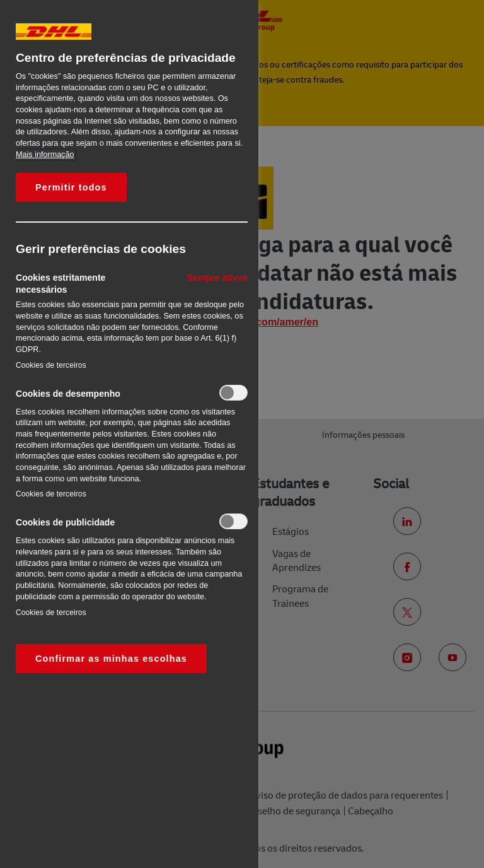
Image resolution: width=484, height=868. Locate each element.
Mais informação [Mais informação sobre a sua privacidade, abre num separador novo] (45, 155)
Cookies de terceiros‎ (51, 365)
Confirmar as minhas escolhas (111, 659)
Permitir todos (71, 187)
